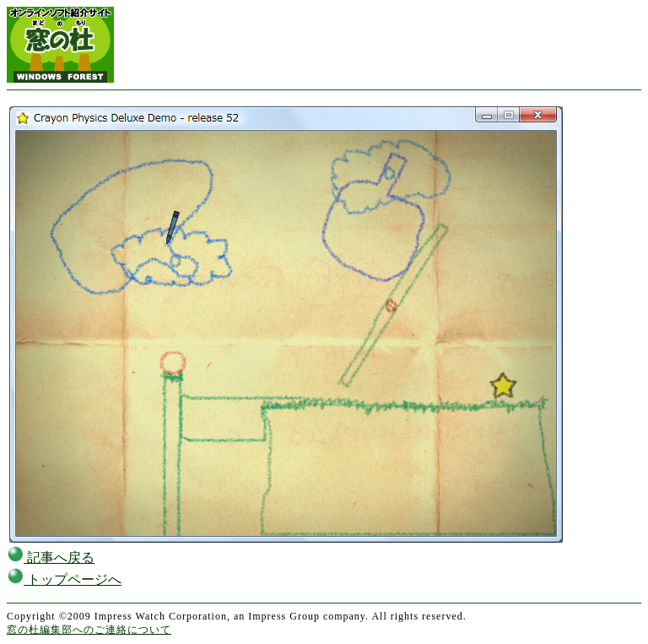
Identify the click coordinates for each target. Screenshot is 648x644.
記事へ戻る (51, 557)
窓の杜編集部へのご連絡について (89, 630)
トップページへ (64, 579)
